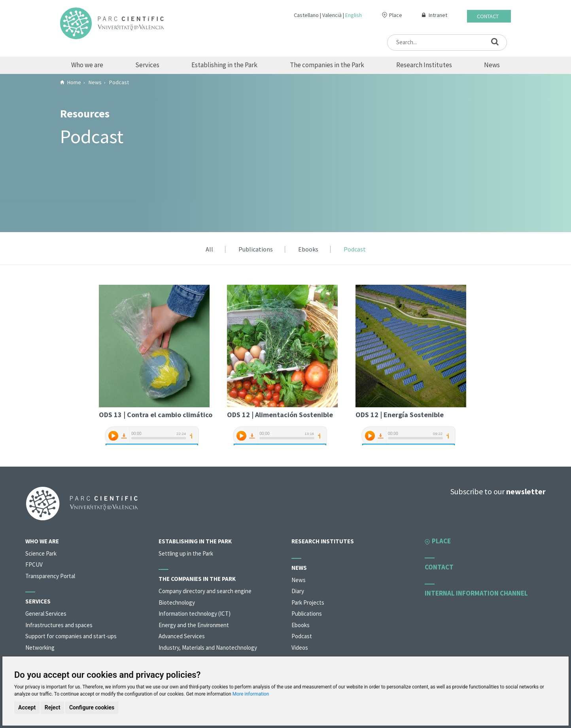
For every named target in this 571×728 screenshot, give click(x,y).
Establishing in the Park (224, 65)
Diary (298, 591)
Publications (256, 250)
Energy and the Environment (194, 625)
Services (147, 65)
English (354, 15)
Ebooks (308, 250)
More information (251, 694)
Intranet (438, 15)
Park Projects (308, 602)
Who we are (87, 65)
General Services (46, 614)
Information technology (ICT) (195, 614)
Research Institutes (424, 65)
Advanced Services (182, 636)
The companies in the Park (327, 65)
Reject (53, 707)
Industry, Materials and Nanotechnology (208, 648)
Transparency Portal (50, 576)
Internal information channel (476, 593)
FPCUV (34, 564)
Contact (488, 16)
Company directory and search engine (205, 591)
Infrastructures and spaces (59, 625)
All (209, 250)
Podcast (355, 250)
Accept (27, 707)
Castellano (306, 15)
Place (396, 15)
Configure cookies (92, 707)
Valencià (332, 15)
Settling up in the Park (186, 553)
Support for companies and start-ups (71, 636)
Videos (300, 648)
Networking (40, 648)
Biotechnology (177, 602)
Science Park (41, 553)
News (492, 65)
